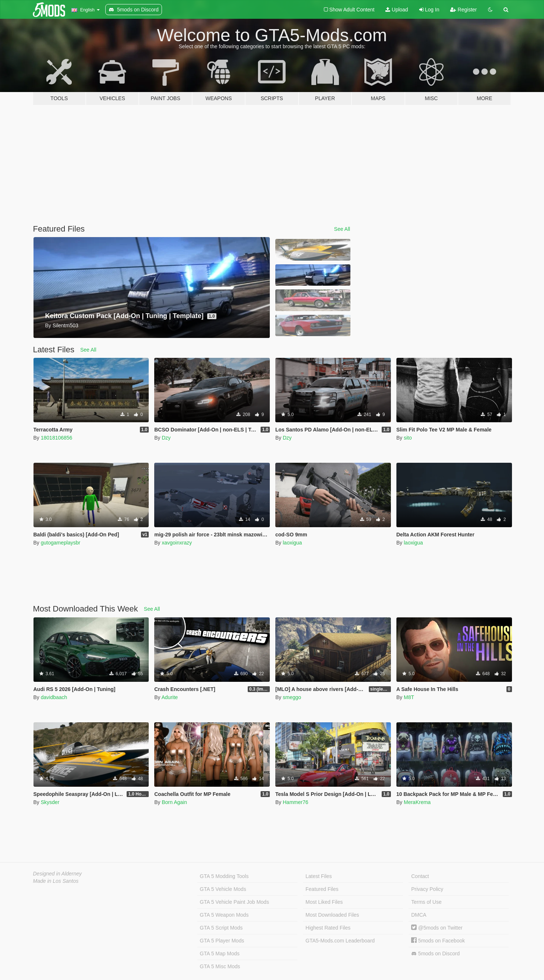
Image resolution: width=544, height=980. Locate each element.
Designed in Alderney (58, 874)
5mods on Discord (435, 954)
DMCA (419, 915)
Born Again (174, 802)
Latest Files (319, 876)
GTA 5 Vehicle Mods (223, 889)
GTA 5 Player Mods (222, 941)
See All (342, 229)
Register (463, 10)
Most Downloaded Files (332, 915)
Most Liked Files (324, 902)
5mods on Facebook (438, 941)
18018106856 (57, 438)
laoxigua (292, 543)
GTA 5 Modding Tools (224, 876)
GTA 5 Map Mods (220, 953)
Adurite (170, 697)
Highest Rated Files (328, 928)
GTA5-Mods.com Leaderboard (340, 941)
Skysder (50, 802)
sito (408, 438)
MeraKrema (417, 802)
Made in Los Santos (56, 881)
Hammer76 (295, 802)
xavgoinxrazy (177, 543)
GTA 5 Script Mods (221, 928)
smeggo (292, 697)
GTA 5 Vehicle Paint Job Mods (234, 902)
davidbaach (54, 697)
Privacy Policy (427, 889)
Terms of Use (426, 902)
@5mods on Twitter (437, 928)
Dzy (166, 438)
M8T (409, 697)
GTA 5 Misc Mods (220, 966)
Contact (420, 876)
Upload (397, 10)
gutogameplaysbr (61, 543)
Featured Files (322, 889)
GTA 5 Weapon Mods (224, 915)
